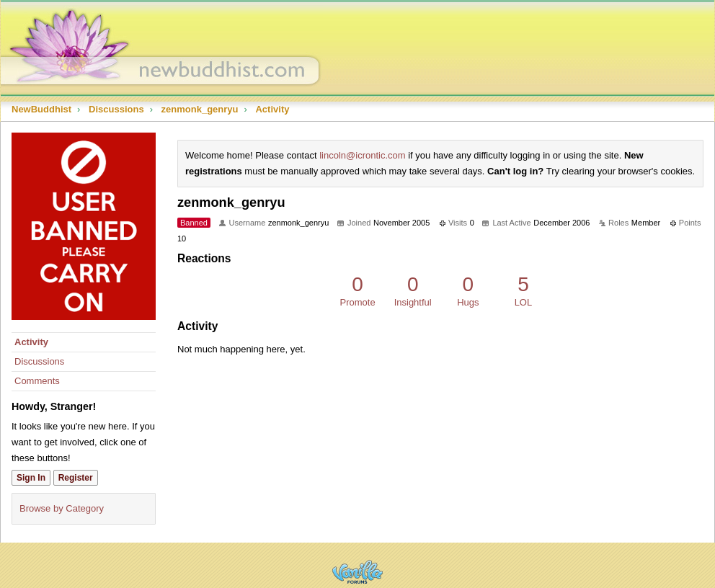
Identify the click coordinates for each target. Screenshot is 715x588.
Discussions (39, 361)
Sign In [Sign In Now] (31, 478)
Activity (31, 342)
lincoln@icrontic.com (362, 155)
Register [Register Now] (76, 478)
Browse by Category (62, 508)
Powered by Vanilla (357, 572)
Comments (37, 381)
